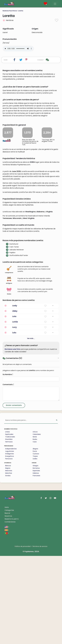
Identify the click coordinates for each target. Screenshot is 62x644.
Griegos (35, 554)
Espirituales (9, 522)
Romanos (36, 556)
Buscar (7, 601)
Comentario (8, 473)
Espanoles (36, 559)
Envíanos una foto (13, 437)
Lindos (7, 520)
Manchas (9, 561)
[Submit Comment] (14, 493)
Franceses (36, 564)
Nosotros (8, 604)
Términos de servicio (40, 634)
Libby (15, 399)
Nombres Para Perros (10, 11)
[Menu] (55, 4)
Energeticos (10, 544)
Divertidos (9, 527)
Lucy (15, 415)
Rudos (35, 527)
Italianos (36, 561)
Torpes (35, 544)
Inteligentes (10, 542)
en (7, 615)
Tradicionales (10, 525)
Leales (35, 547)
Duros (35, 539)
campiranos (9, 358)
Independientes (11, 537)
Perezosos (9, 547)
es (7, 618)
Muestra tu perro (12, 607)
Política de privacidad (23, 634)
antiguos (9, 368)
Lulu (14, 421)
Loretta (21, 11)
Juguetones (10, 539)
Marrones (9, 559)
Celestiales (37, 522)
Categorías (9, 598)
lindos (9, 379)
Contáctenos (10, 610)
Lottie (15, 410)
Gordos (8, 564)
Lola (14, 404)
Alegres (35, 537)
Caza (35, 530)
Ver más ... (31, 426)
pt (7, 621)
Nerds (35, 525)
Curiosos (36, 542)
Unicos (35, 520)
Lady (15, 394)
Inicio (7, 595)
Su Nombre (8, 463)
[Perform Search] (57, 508)
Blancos (8, 554)
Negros (8, 556)
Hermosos (9, 530)
